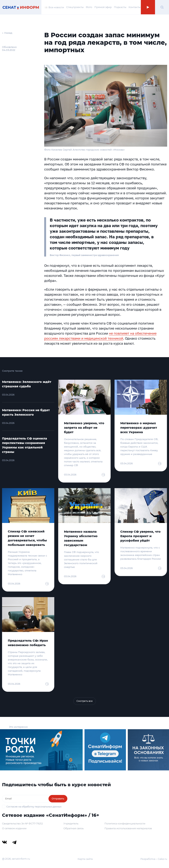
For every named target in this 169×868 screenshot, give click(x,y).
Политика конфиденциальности (125, 823)
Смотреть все (85, 701)
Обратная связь (73, 828)
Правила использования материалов (128, 828)
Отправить (58, 799)
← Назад (7, 33)
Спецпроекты (75, 7)
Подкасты (120, 7)
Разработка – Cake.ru (154, 859)
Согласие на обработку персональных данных (34, 807)
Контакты (134, 7)
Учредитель (71, 823)
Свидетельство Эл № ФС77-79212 (22, 823)
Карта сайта (85, 859)
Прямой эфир (103, 7)
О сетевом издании (14, 828)
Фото (89, 7)
